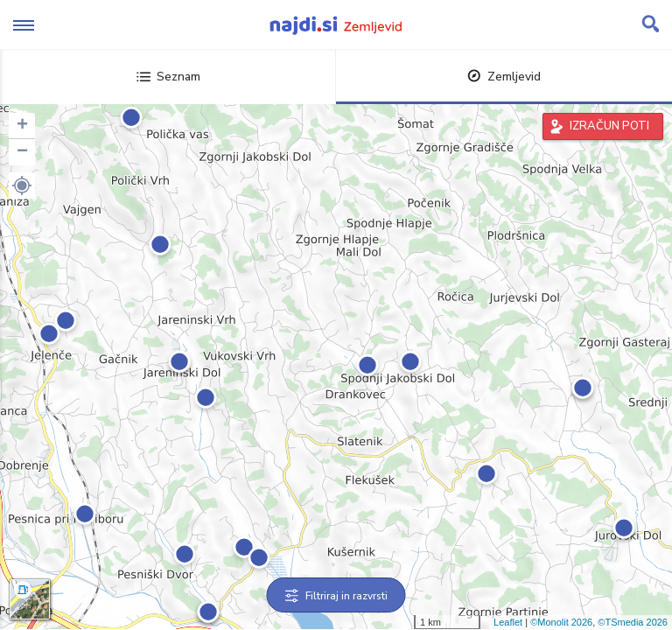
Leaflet (508, 622)
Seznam (168, 77)
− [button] (22, 152)
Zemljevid (504, 77)
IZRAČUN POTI (609, 126)
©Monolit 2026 (561, 622)
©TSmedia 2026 (633, 622)
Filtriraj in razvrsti (336, 596)
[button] (22, 185)
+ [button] (22, 126)
